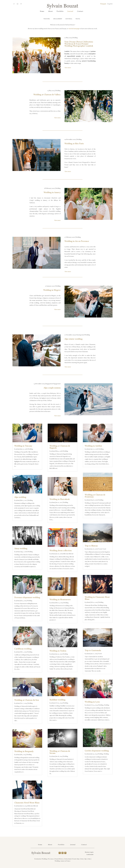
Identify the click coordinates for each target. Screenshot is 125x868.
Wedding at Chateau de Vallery (47, 95)
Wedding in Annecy (52, 193)
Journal (70, 11)
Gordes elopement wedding (97, 751)
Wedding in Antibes (93, 446)
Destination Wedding (41, 859)
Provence (51, 859)
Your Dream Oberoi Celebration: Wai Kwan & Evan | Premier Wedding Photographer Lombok (79, 44)
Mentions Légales (89, 852)
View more (68, 68)
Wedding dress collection (61, 551)
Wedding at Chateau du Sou (27, 700)
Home (42, 11)
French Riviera (59, 859)
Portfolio (60, 11)
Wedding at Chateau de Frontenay (95, 496)
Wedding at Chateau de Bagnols (60, 447)
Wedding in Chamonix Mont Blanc (97, 598)
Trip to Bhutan (91, 546)
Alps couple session (52, 388)
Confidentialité (90, 855)
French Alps (76, 859)
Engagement (56, 19)
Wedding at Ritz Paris (74, 144)
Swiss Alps (84, 859)
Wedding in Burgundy (24, 751)
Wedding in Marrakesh (60, 499)
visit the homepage (74, 29)
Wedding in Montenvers (60, 600)
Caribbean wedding (23, 649)
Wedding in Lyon (92, 702)
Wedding (43, 19)
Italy (89, 859)
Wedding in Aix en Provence (77, 241)
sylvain (18, 449)
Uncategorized (80, 335)
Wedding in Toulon (58, 651)
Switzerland (68, 859)
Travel (81, 19)
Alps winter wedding (73, 339)
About (50, 11)
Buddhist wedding (57, 700)
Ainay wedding (21, 549)
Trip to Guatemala (93, 651)
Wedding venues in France (63, 861)
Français (103, 4)
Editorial (69, 19)
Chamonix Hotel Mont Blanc (27, 803)
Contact (80, 11)
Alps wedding (20, 497)
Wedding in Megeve (52, 290)
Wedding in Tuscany (23, 446)
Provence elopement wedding (27, 598)
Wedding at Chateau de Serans (60, 752)
